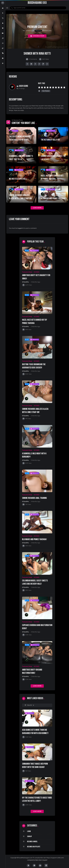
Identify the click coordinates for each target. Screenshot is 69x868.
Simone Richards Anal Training (34, 498)
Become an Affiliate (34, 847)
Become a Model (32, 842)
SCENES (37, 272)
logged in (21, 228)
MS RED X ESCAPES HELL (18, 179)
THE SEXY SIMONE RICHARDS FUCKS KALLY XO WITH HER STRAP (19, 140)
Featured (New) (27, 272)
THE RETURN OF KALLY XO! (50, 140)
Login (29, 831)
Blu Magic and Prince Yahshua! (53, 198)
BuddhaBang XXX (37, 3)
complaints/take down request (37, 860)
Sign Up (29, 836)
